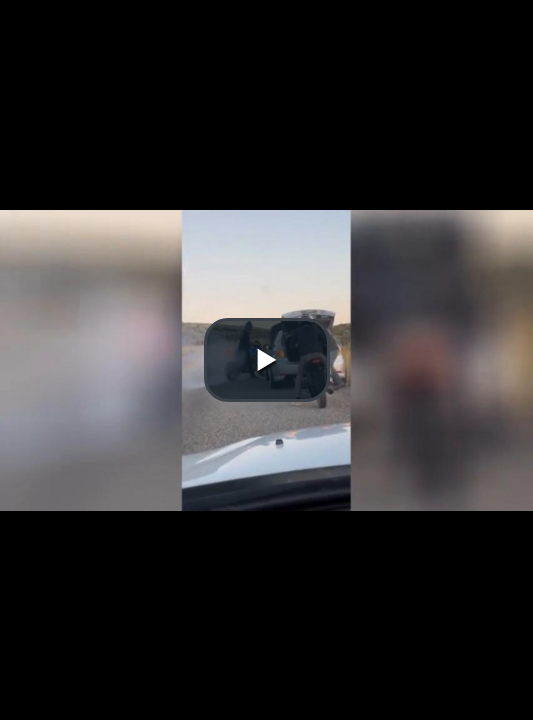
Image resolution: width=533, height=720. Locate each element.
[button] (267, 360)
